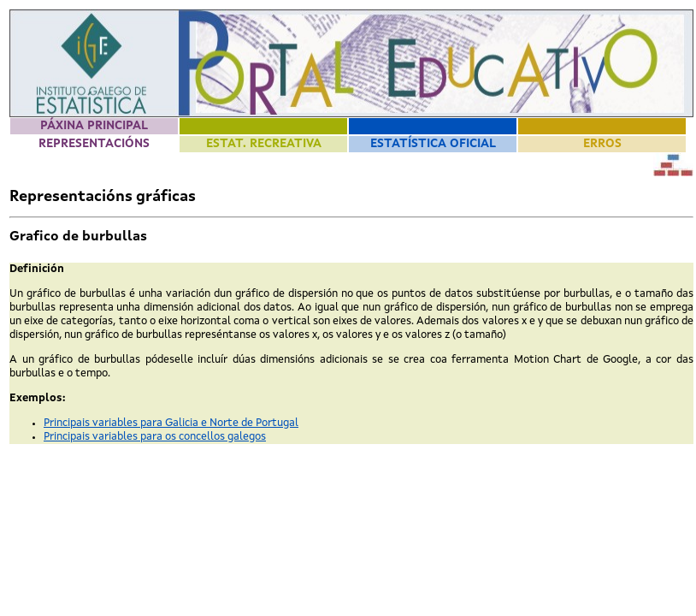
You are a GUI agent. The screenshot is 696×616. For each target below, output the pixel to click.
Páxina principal (94, 126)
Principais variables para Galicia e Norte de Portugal (171, 423)
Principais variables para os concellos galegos (155, 437)
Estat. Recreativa (264, 144)
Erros (602, 144)
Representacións (94, 144)
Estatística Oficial (433, 144)
